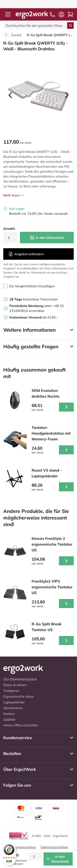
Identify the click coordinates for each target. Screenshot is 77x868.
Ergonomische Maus (18, 696)
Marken (9, 714)
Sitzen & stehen (15, 685)
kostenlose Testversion (34, 299)
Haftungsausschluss (22, 847)
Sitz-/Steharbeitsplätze (20, 679)
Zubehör (9, 719)
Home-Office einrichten (21, 725)
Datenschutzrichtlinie (54, 847)
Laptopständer (14, 702)
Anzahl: (9, 229)
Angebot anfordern (26, 254)
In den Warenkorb (47, 238)
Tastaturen (11, 691)
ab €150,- (34, 317)
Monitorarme (13, 708)
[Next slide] (66, 95)
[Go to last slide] (11, 95)
